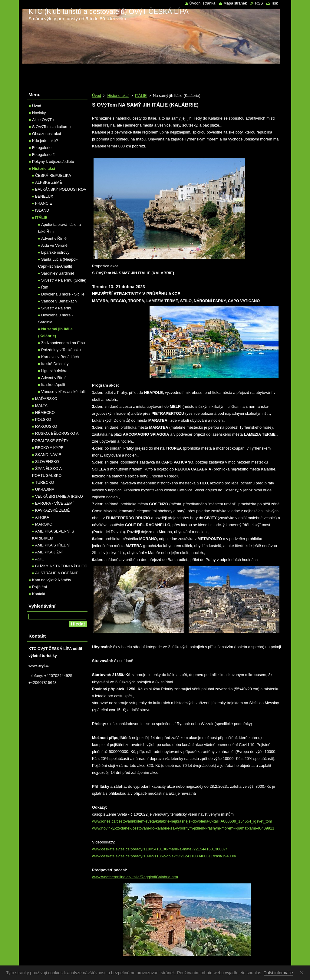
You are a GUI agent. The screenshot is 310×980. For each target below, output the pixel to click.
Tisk (274, 3)
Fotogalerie (42, 148)
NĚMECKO (45, 412)
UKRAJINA (45, 489)
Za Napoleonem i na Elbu (63, 343)
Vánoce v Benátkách (59, 301)
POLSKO (43, 419)
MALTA (41, 406)
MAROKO (44, 524)
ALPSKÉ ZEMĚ (49, 182)
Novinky (39, 113)
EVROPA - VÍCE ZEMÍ (54, 503)
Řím (45, 287)
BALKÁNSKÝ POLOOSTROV (61, 189)
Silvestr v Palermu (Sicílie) (64, 280)
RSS (259, 3)
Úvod (97, 96)
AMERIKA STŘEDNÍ (53, 545)
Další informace (278, 973)
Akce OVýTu (43, 120)
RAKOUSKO (46, 426)
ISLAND (42, 210)
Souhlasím (303, 972)
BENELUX (44, 196)
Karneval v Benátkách (60, 357)
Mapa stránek (235, 3)
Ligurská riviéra (54, 371)
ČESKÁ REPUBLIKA (53, 175)
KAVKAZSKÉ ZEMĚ (52, 510)
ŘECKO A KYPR (49, 448)
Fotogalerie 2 (43, 155)
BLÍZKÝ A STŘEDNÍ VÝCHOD (61, 566)
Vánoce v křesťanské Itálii (63, 392)
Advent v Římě (54, 238)
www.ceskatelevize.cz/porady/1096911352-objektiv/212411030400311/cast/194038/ (164, 856)
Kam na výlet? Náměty (52, 580)
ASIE (40, 559)
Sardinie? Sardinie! (58, 273)
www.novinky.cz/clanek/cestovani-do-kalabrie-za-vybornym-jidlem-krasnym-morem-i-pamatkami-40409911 (183, 828)
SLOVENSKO (47, 462)
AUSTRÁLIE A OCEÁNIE (57, 573)
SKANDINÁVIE (48, 455)
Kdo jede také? (45, 141)
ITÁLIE (141, 96)
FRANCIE (44, 203)
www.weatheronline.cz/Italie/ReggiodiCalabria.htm (135, 877)
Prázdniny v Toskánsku (61, 350)
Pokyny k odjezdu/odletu (53, 162)
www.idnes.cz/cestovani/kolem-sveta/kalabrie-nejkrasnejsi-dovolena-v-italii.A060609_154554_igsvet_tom (182, 821)
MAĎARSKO (46, 399)
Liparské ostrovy (55, 252)
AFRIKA (42, 517)
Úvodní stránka (202, 3)
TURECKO (45, 482)
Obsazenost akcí (46, 134)
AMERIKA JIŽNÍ (49, 552)
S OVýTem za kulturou (51, 127)
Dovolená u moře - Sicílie (63, 294)
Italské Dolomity (55, 364)
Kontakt (39, 594)
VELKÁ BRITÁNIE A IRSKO (59, 496)
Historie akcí (118, 96)
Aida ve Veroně (54, 245)
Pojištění (40, 587)
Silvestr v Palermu (57, 308)
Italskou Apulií (53, 385)
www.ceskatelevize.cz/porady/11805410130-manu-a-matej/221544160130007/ (159, 849)
